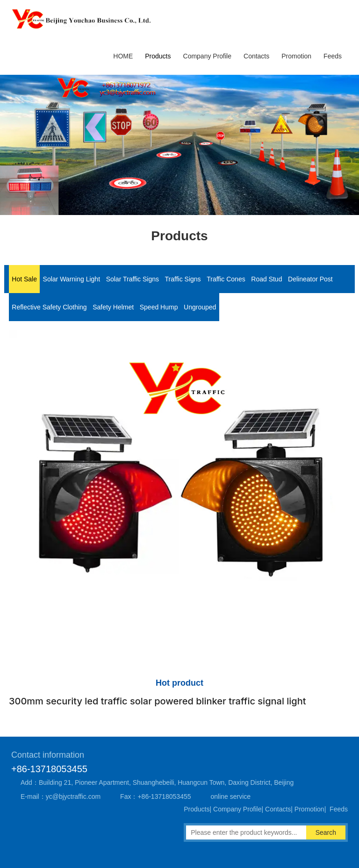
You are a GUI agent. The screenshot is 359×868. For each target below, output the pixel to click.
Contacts (256, 56)
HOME (123, 56)
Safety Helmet (113, 307)
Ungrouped (200, 307)
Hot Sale (24, 279)
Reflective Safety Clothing (49, 307)
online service (231, 796)
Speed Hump (159, 307)
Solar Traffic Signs (133, 279)
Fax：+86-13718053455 (155, 796)
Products (158, 56)
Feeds (333, 56)
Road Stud (266, 279)
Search (326, 832)
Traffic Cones (226, 279)
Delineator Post (310, 279)
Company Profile (208, 56)
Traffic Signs (183, 279)
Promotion (296, 56)
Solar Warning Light (72, 279)
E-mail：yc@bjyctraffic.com (61, 796)
